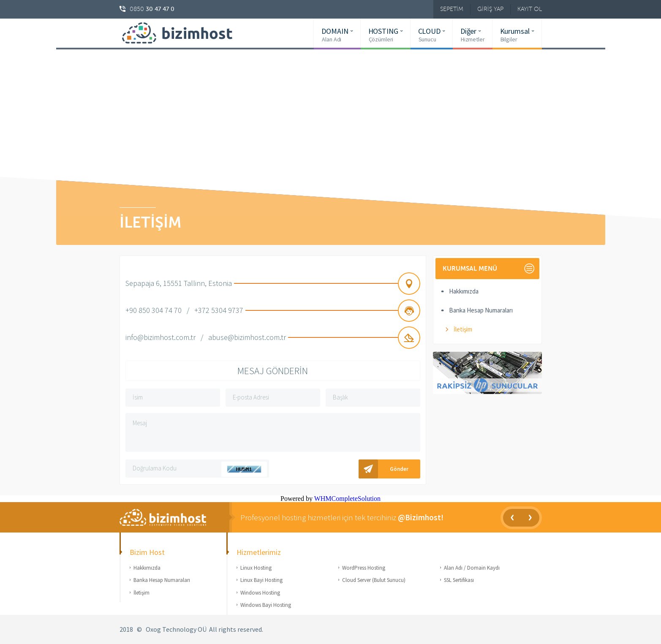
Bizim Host (174, 517)
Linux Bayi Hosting (261, 580)
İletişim (463, 329)
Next (530, 518)
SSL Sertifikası (459, 580)
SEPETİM (452, 9)
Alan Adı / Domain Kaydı (472, 568)
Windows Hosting (260, 593)
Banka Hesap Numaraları (481, 310)
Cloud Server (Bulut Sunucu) (374, 580)
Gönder (399, 469)
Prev (512, 518)
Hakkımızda (464, 291)
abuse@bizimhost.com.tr (247, 337)
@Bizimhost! (421, 517)
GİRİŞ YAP (490, 9)
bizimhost (183, 33)
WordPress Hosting (364, 568)
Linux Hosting (256, 568)
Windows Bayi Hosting (266, 605)
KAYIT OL (530, 9)
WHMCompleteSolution (347, 499)
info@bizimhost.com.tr (160, 337)
